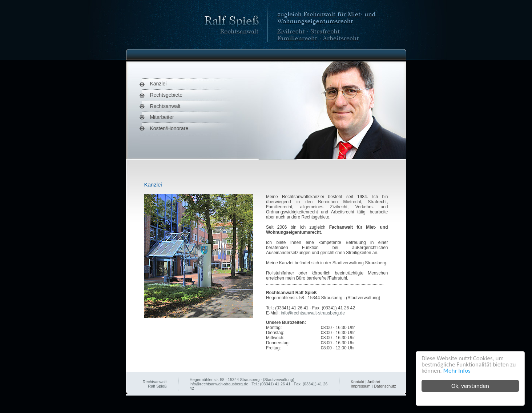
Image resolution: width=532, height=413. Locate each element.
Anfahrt (374, 382)
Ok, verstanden (470, 386)
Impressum (360, 386)
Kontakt (357, 382)
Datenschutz (385, 386)
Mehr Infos (457, 371)
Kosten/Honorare (169, 128)
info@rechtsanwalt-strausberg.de (313, 313)
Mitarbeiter (162, 117)
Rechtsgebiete (166, 95)
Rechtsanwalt (165, 106)
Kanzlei (158, 84)
